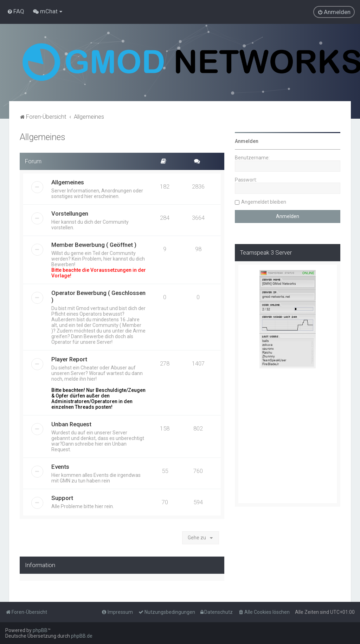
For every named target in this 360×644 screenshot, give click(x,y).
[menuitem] (16, 11)
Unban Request (71, 424)
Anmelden (247, 141)
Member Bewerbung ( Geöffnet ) (94, 245)
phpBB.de (82, 636)
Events (60, 467)
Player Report (69, 359)
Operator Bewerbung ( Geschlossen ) (98, 296)
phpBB (40, 630)
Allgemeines (43, 137)
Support (62, 498)
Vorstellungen (70, 213)
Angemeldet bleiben (264, 202)
